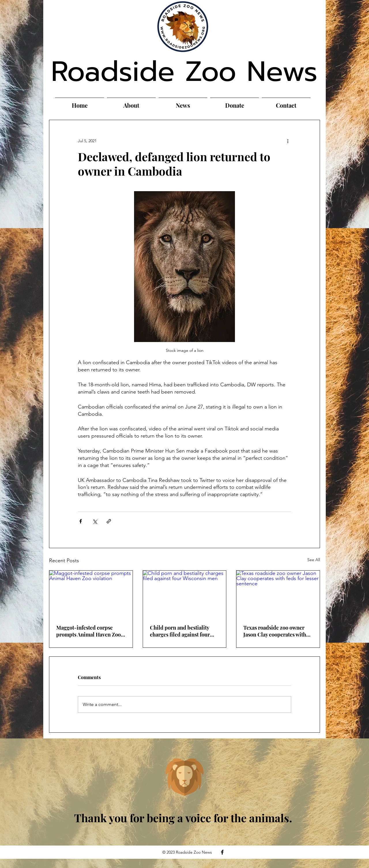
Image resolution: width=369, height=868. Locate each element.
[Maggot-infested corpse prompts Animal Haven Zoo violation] (91, 594)
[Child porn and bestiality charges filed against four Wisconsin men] (185, 594)
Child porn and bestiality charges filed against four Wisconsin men (180, 631)
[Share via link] (109, 521)
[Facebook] (222, 852)
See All (314, 560)
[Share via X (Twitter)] (95, 521)
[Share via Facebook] (81, 521)
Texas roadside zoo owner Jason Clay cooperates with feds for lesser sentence (275, 631)
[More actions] (288, 141)
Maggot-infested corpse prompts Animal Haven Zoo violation (89, 631)
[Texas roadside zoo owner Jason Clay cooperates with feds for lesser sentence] (278, 594)
